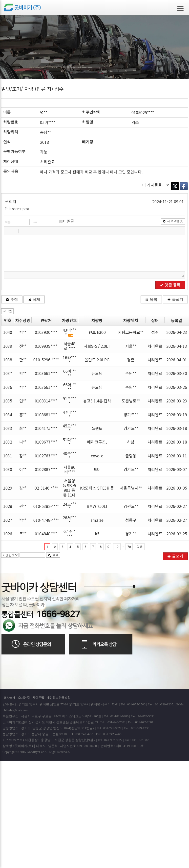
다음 (140, 547)
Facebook (184, 186)
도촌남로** (131, 401)
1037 (8, 373)
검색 (53, 555)
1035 (8, 401)
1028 (8, 506)
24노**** (69, 506)
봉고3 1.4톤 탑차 (97, 401)
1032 (8, 442)
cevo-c (97, 456)
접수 (155, 332)
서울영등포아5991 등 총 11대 (69, 488)
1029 (8, 488)
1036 (8, 387)
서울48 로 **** (69, 346)
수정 (12, 299)
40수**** (69, 456)
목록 (151, 299)
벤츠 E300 (97, 332)
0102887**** (46, 469)
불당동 (131, 456)
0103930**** (46, 332)
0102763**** (46, 456)
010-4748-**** (46, 520)
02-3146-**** (46, 488)
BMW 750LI (97, 506)
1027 (8, 520)
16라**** (69, 360)
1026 (8, 534)
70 (129, 547)
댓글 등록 (170, 285)
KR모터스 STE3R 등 (97, 488)
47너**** (69, 414)
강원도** (131, 506)
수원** (131, 373)
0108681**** (46, 415)
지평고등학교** (131, 332)
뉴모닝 (97, 373)
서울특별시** (131, 488)
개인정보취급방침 (59, 698)
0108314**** (46, 401)
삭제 (34, 299)
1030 (8, 469)
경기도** (131, 415)
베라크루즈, (97, 442)
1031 (8, 456)
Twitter (175, 186)
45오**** (69, 428)
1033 (8, 428)
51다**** (69, 442)
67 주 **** (69, 533)
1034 (8, 415)
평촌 (131, 360)
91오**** (69, 401)
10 (117, 547)
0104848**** (46, 534)
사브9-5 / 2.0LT (97, 346)
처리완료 (155, 346)
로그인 (7, 311)
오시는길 (24, 698)
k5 (97, 534)
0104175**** (46, 428)
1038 (8, 360)
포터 (97, 469)
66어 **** (70, 373)
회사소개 (10, 698)
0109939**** (46, 346)
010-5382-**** (46, 506)
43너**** (69, 332)
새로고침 (173, 221)
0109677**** (46, 442)
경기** (131, 534)
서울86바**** (69, 469)
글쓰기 (175, 299)
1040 (8, 332)
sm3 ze (97, 520)
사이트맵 (38, 698)
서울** (131, 346)
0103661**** (46, 373)
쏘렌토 (97, 428)
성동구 (131, 520)
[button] (8, 231)
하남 (131, 442)
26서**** (69, 520)
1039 (8, 346)
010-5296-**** (46, 360)
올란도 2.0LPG (97, 360)
